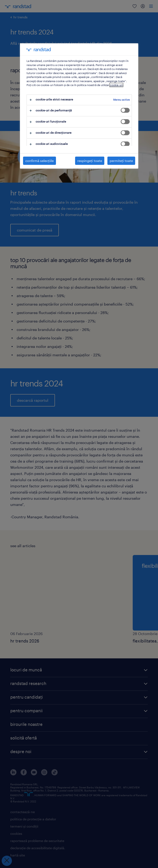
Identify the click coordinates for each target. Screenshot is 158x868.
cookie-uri (116, 85)
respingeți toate (90, 161)
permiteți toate (121, 161)
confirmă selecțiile (39, 161)
